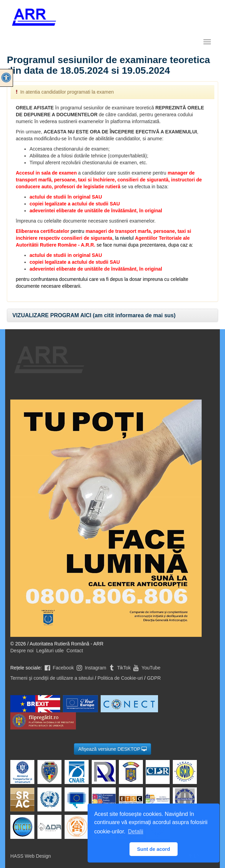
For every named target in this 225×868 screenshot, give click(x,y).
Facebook (59, 668)
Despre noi (22, 651)
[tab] (112, 316)
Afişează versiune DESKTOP (113, 749)
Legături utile (50, 651)
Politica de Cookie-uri (120, 678)
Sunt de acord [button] (154, 849)
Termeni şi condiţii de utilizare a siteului (52, 678)
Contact (75, 651)
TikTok (119, 668)
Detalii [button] (136, 831)
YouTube (146, 668)
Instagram (91, 668)
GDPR (154, 678)
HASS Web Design (31, 856)
